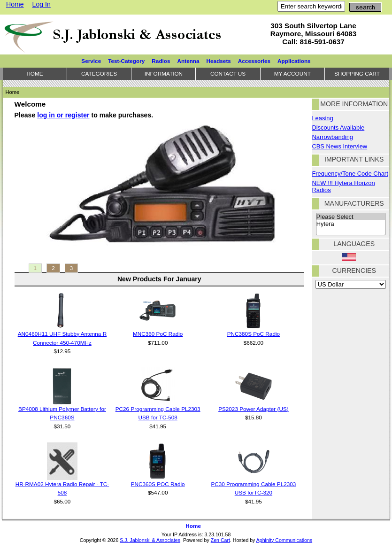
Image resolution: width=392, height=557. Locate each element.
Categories (99, 73)
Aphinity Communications (284, 540)
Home (15, 4)
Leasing (322, 118)
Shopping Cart (357, 73)
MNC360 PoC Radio (158, 334)
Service (91, 61)
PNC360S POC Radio (158, 484)
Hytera (351, 224)
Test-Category (126, 61)
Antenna (188, 61)
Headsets (219, 61)
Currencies (354, 271)
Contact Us (228, 73)
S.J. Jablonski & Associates (150, 540)
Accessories (254, 61)
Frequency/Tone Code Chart (350, 174)
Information (164, 73)
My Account (292, 73)
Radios (161, 61)
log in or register (63, 115)
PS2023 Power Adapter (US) (254, 409)
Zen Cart (220, 540)
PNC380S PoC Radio (254, 334)
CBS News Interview (339, 146)
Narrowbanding (332, 137)
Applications (294, 61)
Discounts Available (338, 128)
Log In (42, 4)
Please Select (351, 217)
